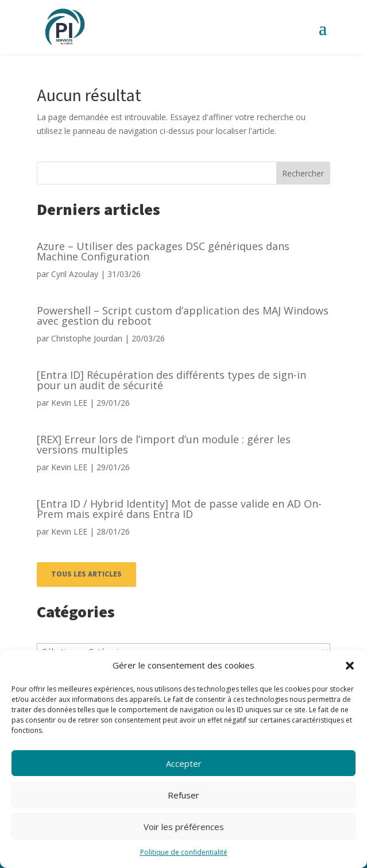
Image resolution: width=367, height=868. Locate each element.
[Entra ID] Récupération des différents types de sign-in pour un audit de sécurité (171, 380)
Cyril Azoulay (75, 274)
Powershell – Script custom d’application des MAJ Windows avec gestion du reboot (183, 316)
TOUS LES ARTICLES (86, 574)
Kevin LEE (69, 403)
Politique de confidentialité (184, 852)
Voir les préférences (184, 827)
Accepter (184, 763)
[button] (350, 666)
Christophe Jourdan (87, 338)
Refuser (183, 795)
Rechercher (303, 173)
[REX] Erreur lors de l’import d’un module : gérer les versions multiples (164, 444)
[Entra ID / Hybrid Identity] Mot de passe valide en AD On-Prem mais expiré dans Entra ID (179, 509)
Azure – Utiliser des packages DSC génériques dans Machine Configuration (163, 251)
